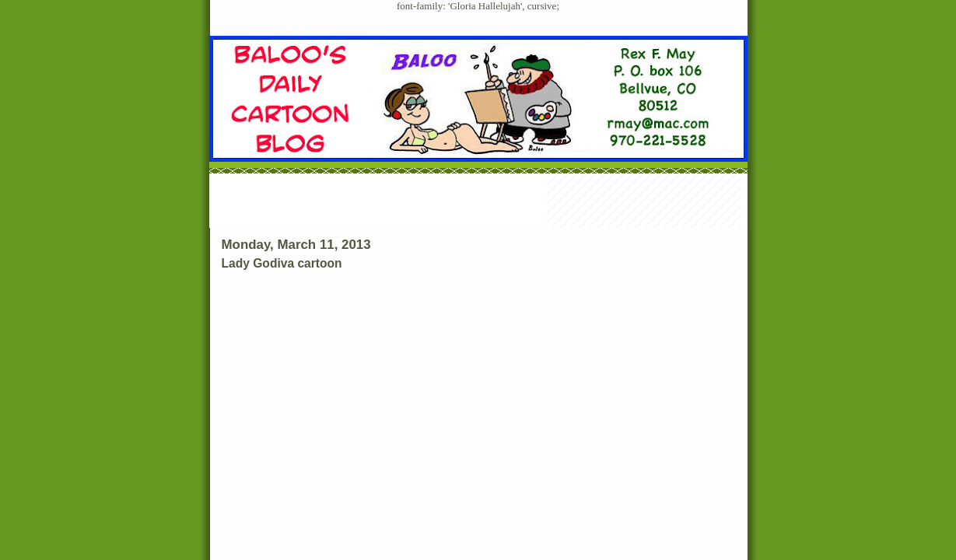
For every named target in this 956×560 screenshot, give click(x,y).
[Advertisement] (478, 202)
